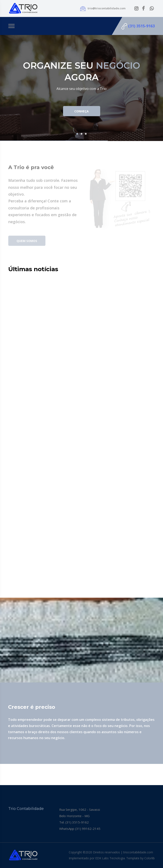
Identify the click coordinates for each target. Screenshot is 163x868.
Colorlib (150, 858)
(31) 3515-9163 (138, 26)
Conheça (81, 111)
